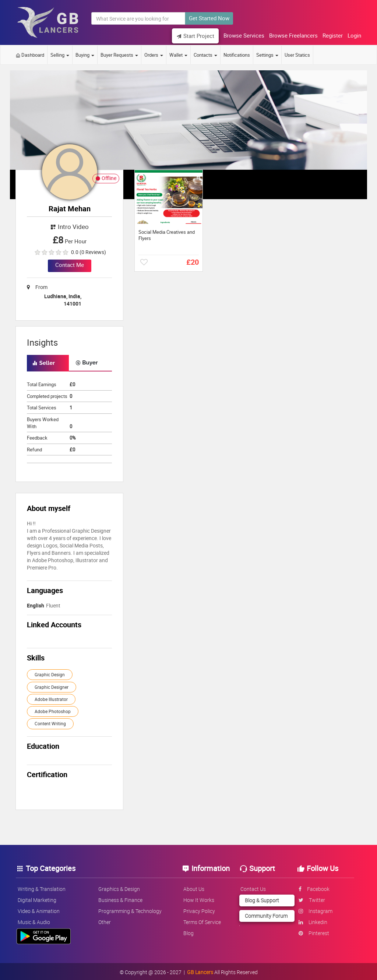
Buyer (87, 361)
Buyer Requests (119, 53)
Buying (85, 53)
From (37, 285)
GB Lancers (200, 971)
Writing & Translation (45, 887)
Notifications (237, 53)
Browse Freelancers (290, 35)
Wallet (178, 53)
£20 (193, 260)
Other (106, 920)
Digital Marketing (40, 898)
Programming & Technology (132, 909)
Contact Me (70, 263)
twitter (310, 898)
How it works (199, 898)
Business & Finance (122, 898)
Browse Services (241, 35)
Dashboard (30, 53)
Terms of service (202, 920)
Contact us (253, 887)
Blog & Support (261, 898)
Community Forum (265, 914)
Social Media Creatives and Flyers (167, 234)
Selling (60, 53)
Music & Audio (37, 920)
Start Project (192, 36)
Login (351, 35)
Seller (44, 362)
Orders (154, 53)
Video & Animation (42, 909)
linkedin (311, 920)
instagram (313, 909)
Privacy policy (200, 909)
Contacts (205, 53)
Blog (189, 931)
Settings (267, 53)
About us (194, 887)
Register (329, 35)
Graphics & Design (121, 887)
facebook (312, 887)
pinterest (312, 931)
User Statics (297, 53)
